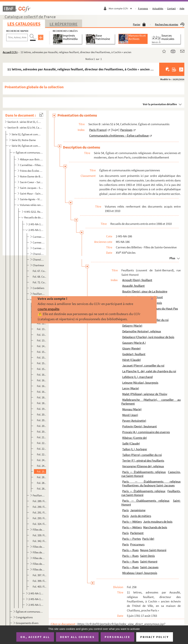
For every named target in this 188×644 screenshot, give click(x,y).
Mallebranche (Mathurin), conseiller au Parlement (151, 402)
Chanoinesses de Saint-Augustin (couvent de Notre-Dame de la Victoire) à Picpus (39, 254)
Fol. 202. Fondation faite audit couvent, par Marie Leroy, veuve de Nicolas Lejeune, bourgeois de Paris (42, 420)
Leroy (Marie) (131, 388)
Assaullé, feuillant (133, 286)
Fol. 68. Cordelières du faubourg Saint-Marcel (40, 277)
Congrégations (24, 617)
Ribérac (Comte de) (135, 438)
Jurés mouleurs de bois (158, 522)
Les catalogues (24, 24)
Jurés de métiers (141, 516)
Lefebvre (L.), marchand (137, 377)
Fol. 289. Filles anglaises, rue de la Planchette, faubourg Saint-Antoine (40, 501)
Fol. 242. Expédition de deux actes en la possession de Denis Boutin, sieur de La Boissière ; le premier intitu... (42, 466)
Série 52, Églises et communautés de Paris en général (27, 134)
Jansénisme (138, 510)
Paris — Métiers (132, 522)
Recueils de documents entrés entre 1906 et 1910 (34, 217)
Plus (172, 258)
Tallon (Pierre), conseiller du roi (142, 455)
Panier (139, 24)
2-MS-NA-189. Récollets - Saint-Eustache (36, 599)
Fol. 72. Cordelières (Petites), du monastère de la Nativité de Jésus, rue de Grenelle (40, 282)
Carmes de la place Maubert (39, 242)
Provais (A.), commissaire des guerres (146, 432)
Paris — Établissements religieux (144, 472)
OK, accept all (35, 637)
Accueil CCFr (10, 52)
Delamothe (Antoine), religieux (142, 331)
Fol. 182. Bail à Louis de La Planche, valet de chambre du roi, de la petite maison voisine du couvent (42, 397)
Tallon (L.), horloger (135, 449)
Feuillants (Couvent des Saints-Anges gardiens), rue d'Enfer (39, 495)
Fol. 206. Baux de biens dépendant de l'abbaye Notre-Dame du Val (42, 432)
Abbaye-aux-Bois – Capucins (32, 159)
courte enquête (48, 309)
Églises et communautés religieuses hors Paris (29, 612)
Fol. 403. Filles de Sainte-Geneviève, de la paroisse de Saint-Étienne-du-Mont (40, 587)
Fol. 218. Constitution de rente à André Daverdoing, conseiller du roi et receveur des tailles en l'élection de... (42, 437)
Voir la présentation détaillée (160, 104)
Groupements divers (27, 623)
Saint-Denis (147, 556)
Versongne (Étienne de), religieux (143, 466)
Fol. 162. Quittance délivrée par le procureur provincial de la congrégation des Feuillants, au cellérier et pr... (42, 375)
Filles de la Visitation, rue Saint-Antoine (39, 547)
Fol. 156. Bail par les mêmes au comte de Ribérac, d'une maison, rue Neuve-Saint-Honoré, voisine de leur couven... (42, 363)
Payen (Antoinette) (134, 421)
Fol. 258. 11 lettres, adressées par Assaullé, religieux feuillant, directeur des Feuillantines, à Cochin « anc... (42, 471)
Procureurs (137, 544)
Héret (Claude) (132, 360)
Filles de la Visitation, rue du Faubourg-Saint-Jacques (39, 564)
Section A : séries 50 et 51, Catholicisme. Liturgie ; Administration (25, 122)
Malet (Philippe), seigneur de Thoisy (145, 394)
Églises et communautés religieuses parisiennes (29, 152)
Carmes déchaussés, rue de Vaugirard (39, 248)
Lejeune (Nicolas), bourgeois (140, 383)
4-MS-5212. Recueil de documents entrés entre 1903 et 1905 (34, 212)
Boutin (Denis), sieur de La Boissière (145, 291)
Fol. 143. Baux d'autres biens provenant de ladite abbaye (42, 346)
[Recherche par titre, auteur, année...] (17, 38)
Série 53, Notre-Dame (24, 140)
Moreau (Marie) (132, 409)
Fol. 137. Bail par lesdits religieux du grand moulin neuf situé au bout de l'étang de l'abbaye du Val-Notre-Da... (42, 340)
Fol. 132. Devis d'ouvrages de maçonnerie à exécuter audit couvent (42, 329)
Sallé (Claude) (131, 443)
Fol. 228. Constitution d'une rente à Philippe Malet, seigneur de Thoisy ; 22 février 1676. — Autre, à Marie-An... (42, 454)
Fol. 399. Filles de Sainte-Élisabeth (40, 581)
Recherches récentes (170, 24)
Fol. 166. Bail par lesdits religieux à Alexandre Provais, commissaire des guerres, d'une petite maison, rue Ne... (42, 386)
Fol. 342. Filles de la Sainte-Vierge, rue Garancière (40, 541)
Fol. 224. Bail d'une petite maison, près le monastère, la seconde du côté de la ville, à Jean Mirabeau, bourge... (42, 449)
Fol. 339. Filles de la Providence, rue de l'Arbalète (40, 535)
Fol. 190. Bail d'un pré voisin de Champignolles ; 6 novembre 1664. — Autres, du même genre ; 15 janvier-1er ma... (42, 409)
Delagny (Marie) (132, 326)
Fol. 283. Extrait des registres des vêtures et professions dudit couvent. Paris (42, 489)
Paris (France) (98, 130)
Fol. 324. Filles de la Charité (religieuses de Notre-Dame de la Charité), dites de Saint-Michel (40, 524)
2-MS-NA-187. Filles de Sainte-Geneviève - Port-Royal (36, 593)
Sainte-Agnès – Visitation (32, 199)
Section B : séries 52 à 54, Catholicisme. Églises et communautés (25, 127)
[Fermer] (148, 299)
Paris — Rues (130, 550)
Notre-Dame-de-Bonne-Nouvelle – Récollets (32, 176)
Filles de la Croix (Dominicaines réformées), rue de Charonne (39, 530)
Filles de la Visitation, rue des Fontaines (39, 552)
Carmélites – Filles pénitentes (32, 165)
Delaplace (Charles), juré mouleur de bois (148, 337)
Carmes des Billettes (39, 237)
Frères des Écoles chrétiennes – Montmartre (32, 171)
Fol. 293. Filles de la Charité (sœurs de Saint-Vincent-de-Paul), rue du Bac (40, 518)
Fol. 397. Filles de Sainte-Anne (40, 575)
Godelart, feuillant (134, 354)
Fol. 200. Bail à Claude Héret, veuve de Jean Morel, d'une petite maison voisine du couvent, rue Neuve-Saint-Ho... (42, 414)
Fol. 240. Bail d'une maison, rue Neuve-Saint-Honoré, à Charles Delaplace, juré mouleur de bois (42, 460)
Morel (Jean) (130, 415)
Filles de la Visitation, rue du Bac (39, 558)
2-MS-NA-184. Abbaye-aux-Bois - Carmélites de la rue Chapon (36, 224)
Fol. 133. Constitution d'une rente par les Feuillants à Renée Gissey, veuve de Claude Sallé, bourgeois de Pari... (42, 335)
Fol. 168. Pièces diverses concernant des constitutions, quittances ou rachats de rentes (42, 392)
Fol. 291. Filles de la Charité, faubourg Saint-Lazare (40, 512)
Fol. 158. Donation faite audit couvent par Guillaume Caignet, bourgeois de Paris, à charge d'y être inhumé (42, 369)
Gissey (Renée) (131, 348)
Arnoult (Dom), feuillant (137, 280)
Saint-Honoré (149, 561)
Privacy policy (154, 637)
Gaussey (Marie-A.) (134, 343)
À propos (143, 8)
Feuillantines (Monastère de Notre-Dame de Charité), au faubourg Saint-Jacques (39, 294)
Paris (125, 510)
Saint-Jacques (149, 567)
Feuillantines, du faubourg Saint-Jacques (148, 485)
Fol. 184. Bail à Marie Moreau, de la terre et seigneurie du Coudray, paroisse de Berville (42, 403)
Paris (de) (148, 539)
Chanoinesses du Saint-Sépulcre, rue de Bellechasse (39, 259)
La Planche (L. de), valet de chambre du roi (149, 371)
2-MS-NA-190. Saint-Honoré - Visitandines (36, 605)
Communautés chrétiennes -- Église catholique (119, 135)
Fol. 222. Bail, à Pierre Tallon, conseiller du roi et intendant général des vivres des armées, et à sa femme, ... (42, 443)
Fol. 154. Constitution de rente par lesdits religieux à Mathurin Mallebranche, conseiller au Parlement (42, 357)
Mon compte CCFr (121, 8)
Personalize (117, 637)
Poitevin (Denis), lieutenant (140, 426)
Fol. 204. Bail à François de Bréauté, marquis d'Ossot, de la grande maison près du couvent (42, 426)
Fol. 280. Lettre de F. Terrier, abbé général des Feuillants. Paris (42, 477)
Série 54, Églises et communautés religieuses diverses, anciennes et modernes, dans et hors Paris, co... (27, 146)
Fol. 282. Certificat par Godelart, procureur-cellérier (42, 483)
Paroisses (126, 130)
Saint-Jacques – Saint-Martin (32, 188)
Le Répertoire (64, 24)
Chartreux (38, 265)
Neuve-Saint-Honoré (153, 550)
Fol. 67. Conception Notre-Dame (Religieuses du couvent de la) (40, 271)
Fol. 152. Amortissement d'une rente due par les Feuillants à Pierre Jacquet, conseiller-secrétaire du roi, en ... (42, 352)
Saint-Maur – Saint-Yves (32, 193)
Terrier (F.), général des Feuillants (143, 461)
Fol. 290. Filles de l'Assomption (40, 507)
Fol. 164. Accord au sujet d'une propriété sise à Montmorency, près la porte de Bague (42, 380)
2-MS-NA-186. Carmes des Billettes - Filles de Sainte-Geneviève (36, 230)
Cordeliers (38, 288)
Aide (182, 8)
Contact (171, 8)
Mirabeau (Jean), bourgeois (140, 573)
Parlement (137, 533)
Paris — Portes (132, 539)
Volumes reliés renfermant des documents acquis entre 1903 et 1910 (32, 205)
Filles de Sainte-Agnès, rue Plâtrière (39, 569)
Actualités (158, 8)
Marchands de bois (155, 527)
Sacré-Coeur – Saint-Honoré (32, 182)
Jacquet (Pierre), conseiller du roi (143, 365)
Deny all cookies (77, 637)
